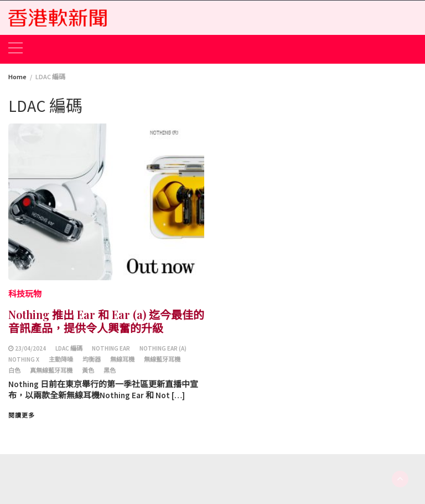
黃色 (88, 371)
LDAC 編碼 (69, 348)
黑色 (110, 371)
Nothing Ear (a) (163, 348)
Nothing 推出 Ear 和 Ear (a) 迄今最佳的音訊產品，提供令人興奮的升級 (106, 321)
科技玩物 (25, 294)
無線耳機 (122, 359)
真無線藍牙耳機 (51, 371)
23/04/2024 (30, 348)
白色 (14, 371)
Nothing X (24, 359)
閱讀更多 (22, 415)
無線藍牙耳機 (162, 359)
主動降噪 (61, 359)
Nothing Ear (111, 348)
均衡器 (92, 359)
